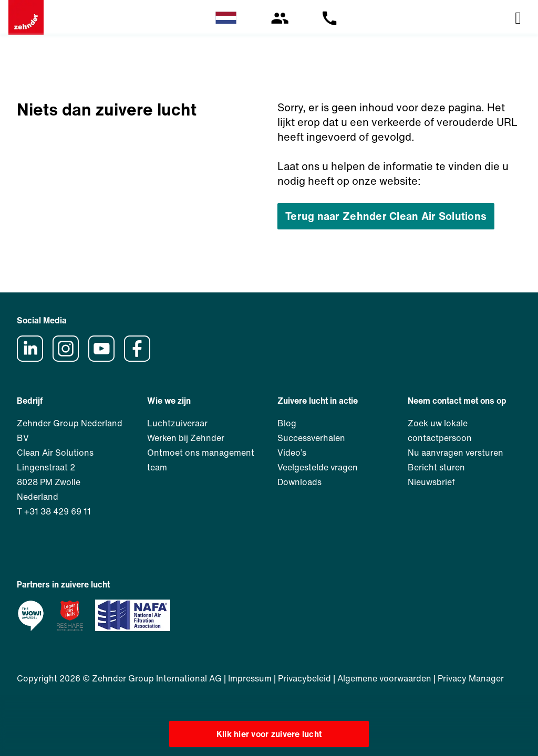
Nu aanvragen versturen (456, 453)
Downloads (299, 482)
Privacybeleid (304, 678)
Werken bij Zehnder (186, 438)
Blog (287, 423)
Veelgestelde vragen (318, 467)
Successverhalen (311, 438)
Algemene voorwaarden (384, 678)
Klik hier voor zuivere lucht (269, 734)
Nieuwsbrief (431, 482)
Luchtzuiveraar (177, 423)
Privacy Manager (471, 678)
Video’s (292, 453)
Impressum (250, 678)
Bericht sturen (436, 467)
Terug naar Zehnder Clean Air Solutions (386, 216)
